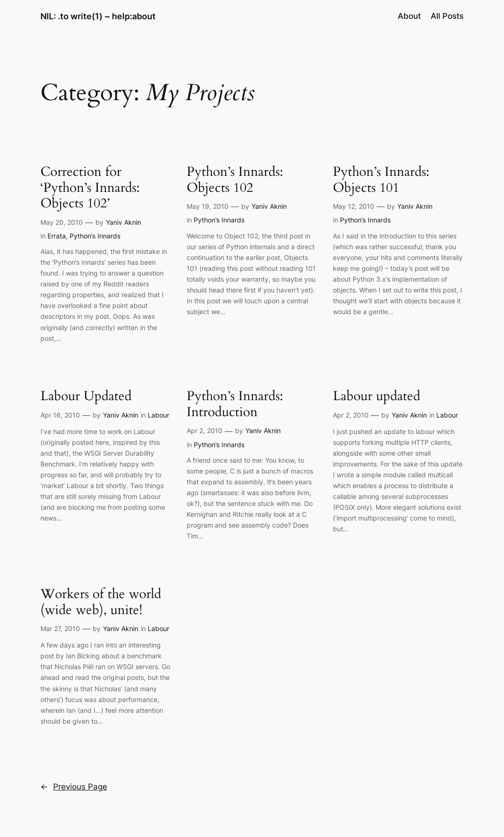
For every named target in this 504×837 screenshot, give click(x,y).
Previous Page (74, 787)
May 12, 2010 (354, 206)
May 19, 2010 (208, 206)
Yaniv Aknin (123, 222)
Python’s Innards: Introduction (235, 404)
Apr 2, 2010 (205, 430)
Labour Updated (86, 396)
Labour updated (377, 396)
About (409, 16)
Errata (57, 236)
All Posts (447, 16)
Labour (158, 415)
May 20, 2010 (62, 222)
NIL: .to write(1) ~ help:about (98, 16)
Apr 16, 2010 (60, 415)
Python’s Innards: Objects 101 (381, 180)
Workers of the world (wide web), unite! (101, 602)
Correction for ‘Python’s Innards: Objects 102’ (90, 188)
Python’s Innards (95, 236)
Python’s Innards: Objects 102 (235, 180)
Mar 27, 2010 (60, 628)
